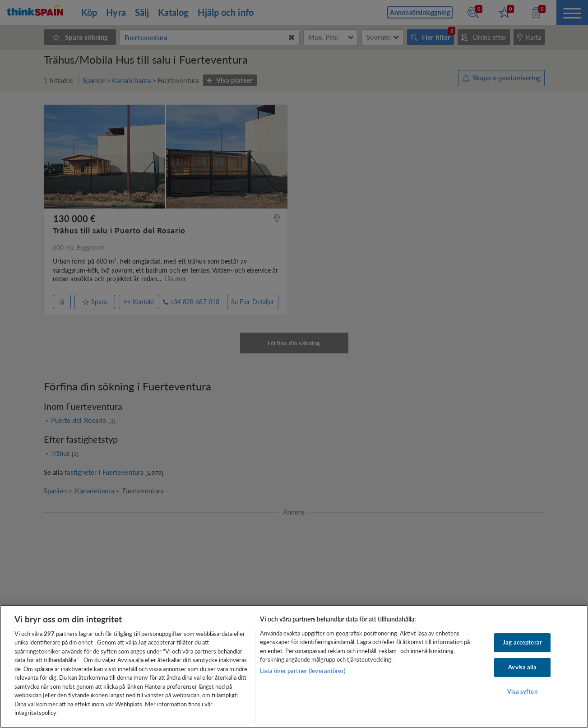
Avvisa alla (522, 667)
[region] (294, 666)
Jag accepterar (522, 643)
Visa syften (522, 691)
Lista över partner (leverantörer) (303, 671)
